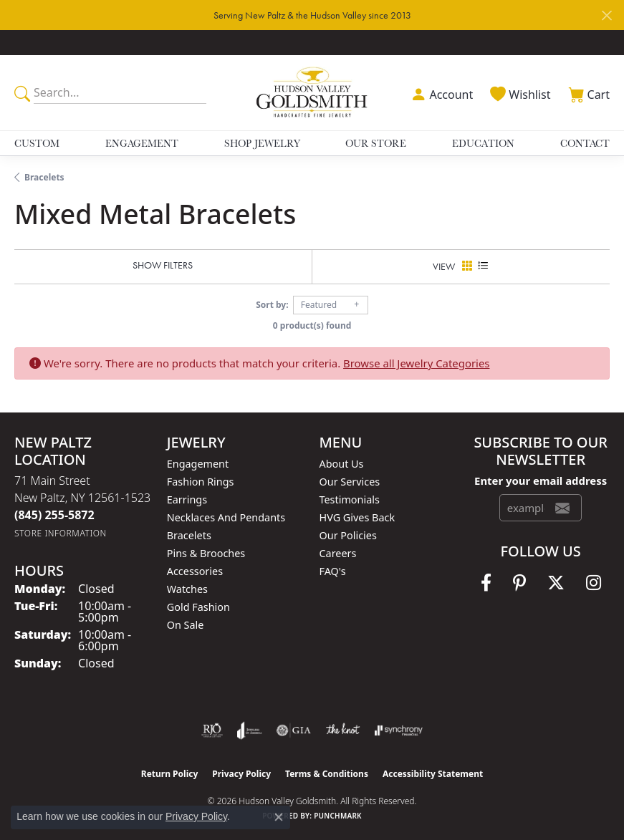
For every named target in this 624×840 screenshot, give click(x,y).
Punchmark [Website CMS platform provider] (338, 816)
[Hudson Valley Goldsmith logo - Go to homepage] (312, 93)
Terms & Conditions (327, 774)
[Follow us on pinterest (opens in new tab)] (519, 583)
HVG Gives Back (357, 517)
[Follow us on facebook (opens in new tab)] (486, 583)
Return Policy (170, 774)
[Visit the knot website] (343, 730)
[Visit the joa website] (250, 730)
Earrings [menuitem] (187, 499)
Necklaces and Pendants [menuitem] (226, 517)
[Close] (606, 15)
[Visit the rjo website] (212, 730)
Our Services (350, 482)
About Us (342, 464)
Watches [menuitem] (187, 589)
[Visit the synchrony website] (398, 730)
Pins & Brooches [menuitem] (206, 553)
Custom (37, 143)
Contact (585, 143)
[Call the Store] (54, 515)
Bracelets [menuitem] (189, 535)
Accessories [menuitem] (195, 571)
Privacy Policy (241, 774)
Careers (338, 553)
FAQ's (333, 571)
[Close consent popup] (279, 817)
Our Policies (348, 535)
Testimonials (350, 499)
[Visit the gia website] (294, 730)
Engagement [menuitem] (198, 464)
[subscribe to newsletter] (562, 508)
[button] (440, 93)
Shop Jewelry (262, 143)
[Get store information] (61, 533)
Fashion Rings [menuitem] (201, 482)
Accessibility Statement (433, 774)
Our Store (376, 143)
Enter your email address (541, 481)
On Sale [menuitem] (186, 625)
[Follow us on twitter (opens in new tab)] (556, 583)
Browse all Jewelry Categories (416, 363)
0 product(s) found (312, 325)
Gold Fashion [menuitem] (198, 607)
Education (483, 143)
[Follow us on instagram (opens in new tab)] (594, 583)
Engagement (142, 143)
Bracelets (44, 177)
